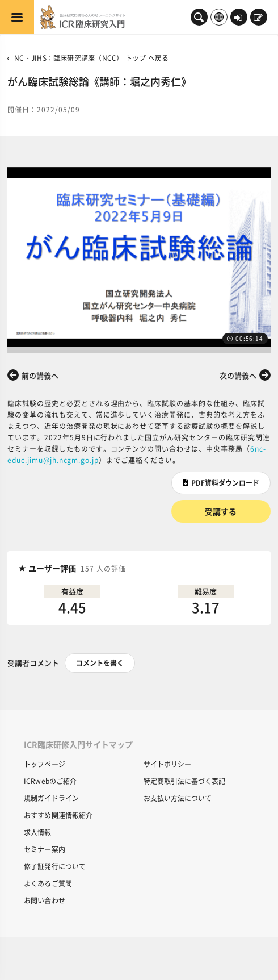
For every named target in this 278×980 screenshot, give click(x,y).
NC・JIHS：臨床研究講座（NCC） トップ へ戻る (91, 58)
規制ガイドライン (51, 798)
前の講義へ (40, 375)
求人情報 (37, 832)
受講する (221, 511)
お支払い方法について (178, 798)
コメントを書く (100, 663)
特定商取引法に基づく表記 (184, 781)
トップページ (45, 764)
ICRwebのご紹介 (50, 781)
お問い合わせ (45, 900)
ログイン (238, 18)
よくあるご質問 (48, 883)
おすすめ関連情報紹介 (58, 815)
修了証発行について (55, 866)
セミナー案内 (45, 849)
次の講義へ (238, 375)
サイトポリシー (167, 764)
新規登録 (258, 18)
